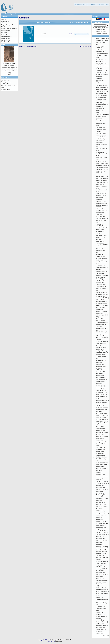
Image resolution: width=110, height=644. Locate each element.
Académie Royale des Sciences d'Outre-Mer (60, 640)
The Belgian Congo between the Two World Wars (101, 237)
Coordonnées (5, 80)
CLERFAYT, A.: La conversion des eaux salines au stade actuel (102, 203)
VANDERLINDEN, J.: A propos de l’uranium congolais (102, 402)
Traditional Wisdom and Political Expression (101, 470)
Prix (71, 22)
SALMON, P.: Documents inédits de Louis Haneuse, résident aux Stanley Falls (102, 601)
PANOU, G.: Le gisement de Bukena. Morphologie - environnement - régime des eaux (102, 374)
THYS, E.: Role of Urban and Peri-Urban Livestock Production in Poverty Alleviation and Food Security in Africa (102, 165)
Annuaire (18, 14)
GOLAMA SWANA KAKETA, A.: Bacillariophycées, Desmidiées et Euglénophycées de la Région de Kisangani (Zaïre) (102, 52)
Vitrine (3, 45)
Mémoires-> (5, 38)
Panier (95, 36)
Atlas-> (3, 23)
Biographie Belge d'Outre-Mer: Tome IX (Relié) (102, 609)
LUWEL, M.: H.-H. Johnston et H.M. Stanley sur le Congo (102, 349)
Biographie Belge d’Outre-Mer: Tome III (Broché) (102, 268)
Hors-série (4, 34)
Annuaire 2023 (42, 34)
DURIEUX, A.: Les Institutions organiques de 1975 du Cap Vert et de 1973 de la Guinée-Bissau (102, 592)
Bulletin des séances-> (8, 29)
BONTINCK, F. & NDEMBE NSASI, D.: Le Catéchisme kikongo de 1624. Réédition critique (102, 451)
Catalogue (10, 14)
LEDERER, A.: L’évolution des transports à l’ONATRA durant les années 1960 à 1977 (102, 245)
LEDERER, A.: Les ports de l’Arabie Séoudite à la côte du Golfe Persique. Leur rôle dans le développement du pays (102, 324)
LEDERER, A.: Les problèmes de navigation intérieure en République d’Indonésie (101, 211)
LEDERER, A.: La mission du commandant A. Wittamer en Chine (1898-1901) (101, 364)
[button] (81, 4)
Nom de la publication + (44, 22)
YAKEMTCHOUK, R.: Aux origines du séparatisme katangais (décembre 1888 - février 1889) (102, 275)
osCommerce (59, 642)
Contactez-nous (6, 90)
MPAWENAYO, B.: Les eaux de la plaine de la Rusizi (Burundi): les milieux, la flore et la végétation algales (102, 550)
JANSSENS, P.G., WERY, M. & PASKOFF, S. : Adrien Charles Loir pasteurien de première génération (102, 63)
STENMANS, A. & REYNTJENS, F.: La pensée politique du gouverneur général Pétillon (101, 395)
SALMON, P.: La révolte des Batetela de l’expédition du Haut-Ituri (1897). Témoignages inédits (102, 410)
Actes (3, 19)
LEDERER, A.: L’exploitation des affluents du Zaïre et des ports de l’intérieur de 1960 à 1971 (102, 430)
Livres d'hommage (6, 36)
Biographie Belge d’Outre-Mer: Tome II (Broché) (101, 129)
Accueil (4, 14)
